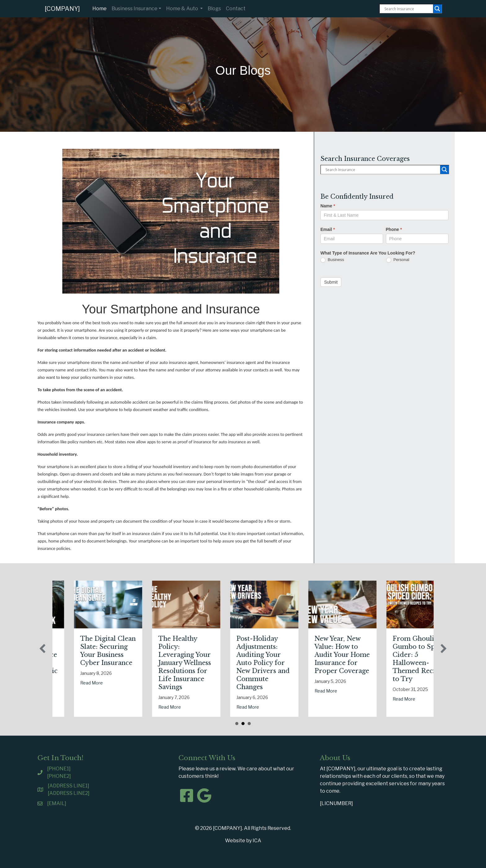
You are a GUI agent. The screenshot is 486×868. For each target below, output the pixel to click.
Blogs (214, 9)
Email (328, 229)
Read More (58, 699)
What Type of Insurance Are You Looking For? (368, 253)
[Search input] (408, 9)
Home (101, 8)
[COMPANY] (62, 9)
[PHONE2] (59, 776)
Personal (398, 260)
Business (332, 260)
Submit (331, 282)
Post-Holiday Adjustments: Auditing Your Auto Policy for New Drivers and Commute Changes (308, 663)
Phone (394, 229)
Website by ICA (243, 841)
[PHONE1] (59, 769)
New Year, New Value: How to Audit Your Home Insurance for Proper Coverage (387, 655)
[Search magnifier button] (437, 9)
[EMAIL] (57, 803)
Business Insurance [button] (135, 9)
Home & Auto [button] (183, 9)
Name (328, 206)
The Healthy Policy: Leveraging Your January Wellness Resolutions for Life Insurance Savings (230, 663)
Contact (236, 9)
